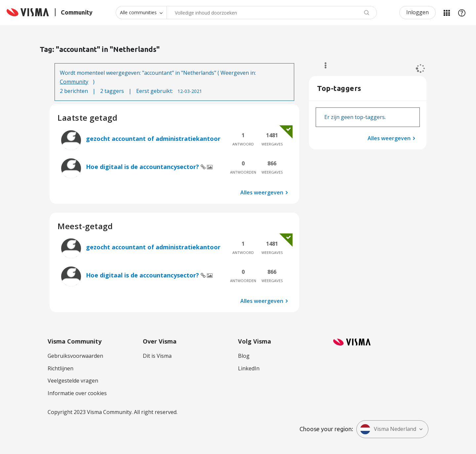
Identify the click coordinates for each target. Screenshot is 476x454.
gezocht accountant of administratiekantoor (153, 139)
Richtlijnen (60, 368)
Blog (244, 356)
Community (74, 82)
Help (462, 13)
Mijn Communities (447, 13)
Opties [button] (322, 65)
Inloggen (417, 12)
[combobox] (272, 13)
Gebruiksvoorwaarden (75, 356)
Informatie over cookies (77, 393)
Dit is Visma (157, 356)
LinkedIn (249, 368)
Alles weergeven (262, 192)
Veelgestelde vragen (73, 381)
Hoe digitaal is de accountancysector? (143, 167)
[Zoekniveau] (141, 13)
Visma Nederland (388, 429)
